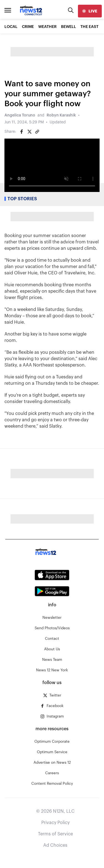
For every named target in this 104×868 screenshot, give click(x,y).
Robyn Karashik (61, 115)
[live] (90, 11)
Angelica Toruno (20, 115)
